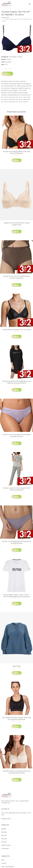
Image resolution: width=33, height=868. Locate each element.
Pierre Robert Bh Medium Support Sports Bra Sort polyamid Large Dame (17, 719)
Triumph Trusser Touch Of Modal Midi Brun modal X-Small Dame (16, 277)
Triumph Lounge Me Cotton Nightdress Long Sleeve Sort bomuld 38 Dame (17, 382)
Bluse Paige (17, 666)
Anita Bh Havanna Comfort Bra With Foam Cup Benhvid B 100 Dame (17, 772)
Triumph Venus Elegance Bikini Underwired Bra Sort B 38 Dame (17, 152)
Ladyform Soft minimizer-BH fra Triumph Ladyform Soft (17, 224)
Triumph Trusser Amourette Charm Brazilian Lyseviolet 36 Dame (17, 435)
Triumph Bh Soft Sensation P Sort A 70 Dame (17, 330)
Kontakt (4, 863)
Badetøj (4, 829)
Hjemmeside (5, 17)
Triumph (20, 57)
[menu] (30, 4)
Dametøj (4, 839)
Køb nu (7, 74)
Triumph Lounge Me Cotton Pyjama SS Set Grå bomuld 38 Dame (16, 489)
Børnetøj (4, 835)
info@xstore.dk (6, 819)
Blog (3, 860)
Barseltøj (4, 832)
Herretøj (4, 842)
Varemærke (13, 57)
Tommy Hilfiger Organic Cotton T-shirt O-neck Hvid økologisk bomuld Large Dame (16, 596)
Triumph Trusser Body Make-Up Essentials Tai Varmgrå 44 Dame (17, 542)
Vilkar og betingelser (8, 867)
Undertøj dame (6, 845)
